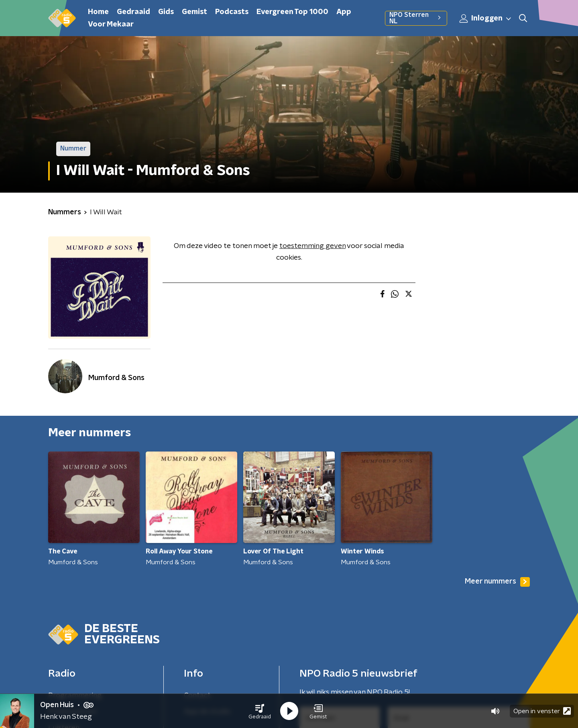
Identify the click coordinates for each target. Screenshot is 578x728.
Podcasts (232, 12)
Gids (166, 12)
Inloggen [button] (486, 18)
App (344, 12)
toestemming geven (312, 246)
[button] (260, 711)
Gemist (194, 12)
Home (98, 12)
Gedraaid (133, 12)
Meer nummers (497, 582)
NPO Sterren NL (416, 18)
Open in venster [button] (542, 711)
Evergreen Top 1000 (292, 12)
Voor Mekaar (111, 24)
